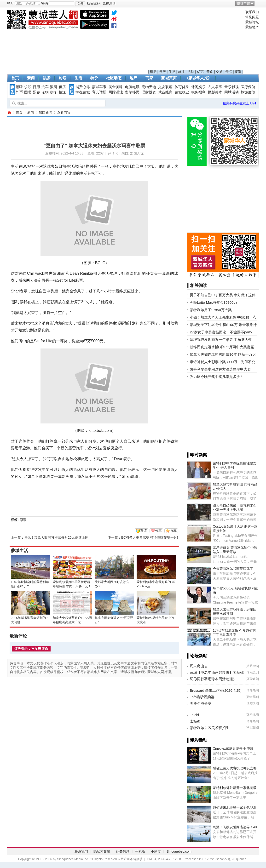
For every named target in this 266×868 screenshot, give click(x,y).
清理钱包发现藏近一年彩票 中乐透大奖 (221, 340)
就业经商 (165, 92)
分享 (158, 531)
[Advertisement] (196, 40)
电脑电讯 (132, 87)
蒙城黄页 (169, 78)
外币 (19, 92)
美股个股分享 (201, 703)
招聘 (19, 87)
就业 (181, 72)
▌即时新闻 (197, 455)
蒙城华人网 (9, 112)
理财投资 (149, 92)
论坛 (63, 78)
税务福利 (198, 92)
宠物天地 (149, 87)
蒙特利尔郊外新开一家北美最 (235, 788)
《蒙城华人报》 (198, 78)
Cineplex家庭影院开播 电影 (233, 748)
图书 (28, 92)
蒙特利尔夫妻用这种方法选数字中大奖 (220, 369)
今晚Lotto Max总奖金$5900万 (214, 302)
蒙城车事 (99, 87)
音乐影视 (231, 87)
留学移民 (132, 92)
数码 (54, 87)
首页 (15, 78)
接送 (238, 72)
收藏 (173, 531)
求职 (28, 87)
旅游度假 (248, 92)
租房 (153, 72)
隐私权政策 (102, 851)
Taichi (194, 715)
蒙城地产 (252, 27)
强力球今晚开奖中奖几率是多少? (216, 377)
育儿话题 (99, 92)
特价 (94, 78)
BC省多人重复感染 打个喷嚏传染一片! (150, 537)
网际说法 (116, 92)
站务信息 (123, 851)
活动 (191, 72)
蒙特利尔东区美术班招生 (210, 728)
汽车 (45, 87)
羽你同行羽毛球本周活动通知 (213, 679)
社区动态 (114, 78)
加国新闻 (46, 112)
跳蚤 (47, 78)
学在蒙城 (83, 92)
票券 (36, 92)
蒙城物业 (182, 92)
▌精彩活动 (197, 740)
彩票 (23, 520)
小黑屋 (156, 851)
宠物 (45, 92)
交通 (219, 72)
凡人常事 (215, 87)
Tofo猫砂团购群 (202, 697)
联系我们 (252, 12)
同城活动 (231, 92)
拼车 (54, 92)
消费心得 (83, 87)
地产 (133, 78)
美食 (210, 72)
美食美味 (116, 87)
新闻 (31, 78)
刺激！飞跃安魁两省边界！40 (235, 827)
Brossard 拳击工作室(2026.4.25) (216, 690)
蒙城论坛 (252, 22)
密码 (45, 3)
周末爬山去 (199, 666)
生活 (78, 78)
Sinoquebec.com (179, 851)
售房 (162, 72)
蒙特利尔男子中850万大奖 (211, 310)
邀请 (144, 531)
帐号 (11, 3)
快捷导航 (244, 3)
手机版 (140, 851)
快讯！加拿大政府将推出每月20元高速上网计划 (60, 537)
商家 (149, 78)
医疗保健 (248, 87)
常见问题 (252, 17)
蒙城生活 (19, 551)
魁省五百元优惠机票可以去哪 (235, 768)
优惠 (200, 72)
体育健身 (182, 87)
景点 (229, 72)
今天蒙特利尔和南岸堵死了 (233, 569)
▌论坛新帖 (197, 656)
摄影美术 (215, 92)
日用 (36, 87)
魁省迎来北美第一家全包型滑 (235, 807)
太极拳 (195, 721)
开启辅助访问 (258, 3)
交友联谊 (165, 87)
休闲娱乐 (198, 87)
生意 (172, 72)
